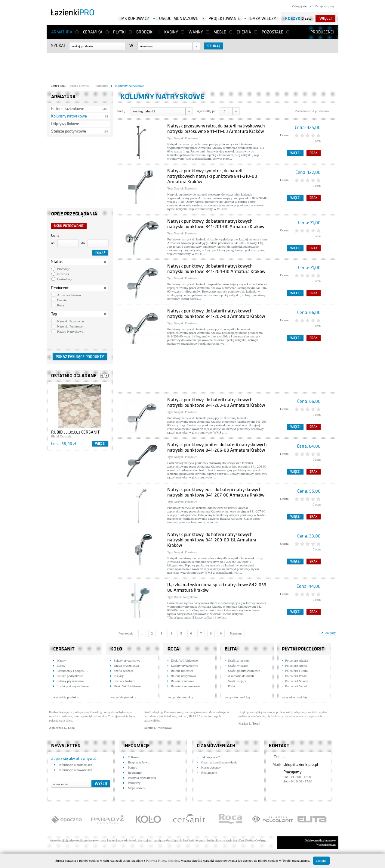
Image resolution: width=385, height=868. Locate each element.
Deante (62, 300)
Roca (61, 305)
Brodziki (145, 32)
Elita (231, 649)
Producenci (322, 32)
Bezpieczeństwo (139, 762)
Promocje (63, 269)
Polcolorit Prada (296, 676)
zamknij (321, 860)
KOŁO (116, 649)
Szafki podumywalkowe (73, 686)
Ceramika (93, 32)
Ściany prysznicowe (127, 660)
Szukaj (58, 46)
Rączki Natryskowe (70, 331)
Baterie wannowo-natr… (187, 686)
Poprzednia (126, 633)
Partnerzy (134, 783)
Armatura (62, 32)
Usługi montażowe (179, 19)
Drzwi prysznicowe (127, 666)
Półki (231, 686)
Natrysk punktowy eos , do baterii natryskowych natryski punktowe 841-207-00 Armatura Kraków (216, 492)
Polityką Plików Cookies (162, 860)
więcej (326, 18)
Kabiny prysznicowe (70, 681)
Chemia (244, 32)
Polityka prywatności (142, 778)
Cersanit (64, 649)
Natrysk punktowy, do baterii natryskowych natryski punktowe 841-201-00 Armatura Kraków (216, 224)
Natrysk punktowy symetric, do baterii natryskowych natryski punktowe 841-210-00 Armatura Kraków (212, 176)
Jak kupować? (135, 19)
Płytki (119, 32)
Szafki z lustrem (124, 681)
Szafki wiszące (124, 671)
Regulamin (135, 772)
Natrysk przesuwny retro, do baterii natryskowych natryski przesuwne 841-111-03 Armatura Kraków (216, 129)
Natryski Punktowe (70, 326)
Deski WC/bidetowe (127, 686)
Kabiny (171, 32)
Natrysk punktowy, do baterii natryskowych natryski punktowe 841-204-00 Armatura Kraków (216, 269)
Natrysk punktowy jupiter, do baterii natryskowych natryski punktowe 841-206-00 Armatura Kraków (217, 447)
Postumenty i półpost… (72, 671)
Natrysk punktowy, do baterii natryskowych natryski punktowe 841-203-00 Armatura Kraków (216, 403)
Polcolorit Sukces (297, 681)
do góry (331, 633)
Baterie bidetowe (182, 671)
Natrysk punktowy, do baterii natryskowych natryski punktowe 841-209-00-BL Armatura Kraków (212, 540)
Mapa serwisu (137, 788)
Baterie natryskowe (184, 676)
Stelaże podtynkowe (69, 131)
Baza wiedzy (263, 19)
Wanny (196, 32)
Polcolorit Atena (296, 666)
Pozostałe (273, 32)
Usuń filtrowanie (69, 226)
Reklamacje (209, 772)
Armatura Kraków (69, 295)
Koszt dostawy (211, 767)
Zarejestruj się (324, 6)
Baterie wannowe (182, 681)
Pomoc (132, 767)
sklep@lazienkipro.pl (301, 765)
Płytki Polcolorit (303, 649)
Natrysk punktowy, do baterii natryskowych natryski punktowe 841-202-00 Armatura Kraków (216, 314)
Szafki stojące (237, 681)
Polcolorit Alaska (297, 660)
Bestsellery (65, 279)
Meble (220, 32)
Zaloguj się (299, 6)
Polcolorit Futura (296, 671)
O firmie (134, 757)
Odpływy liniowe (65, 124)
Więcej (100, 444)
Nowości (63, 274)
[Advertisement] (192, 67)
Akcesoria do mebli (241, 676)
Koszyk (293, 19)
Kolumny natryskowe (69, 116)
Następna (236, 633)
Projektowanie (224, 19)
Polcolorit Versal (296, 686)
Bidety (61, 666)
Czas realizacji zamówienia (219, 762)
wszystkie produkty (66, 697)
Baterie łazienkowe (68, 109)
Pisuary (119, 676)
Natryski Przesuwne (70, 321)
